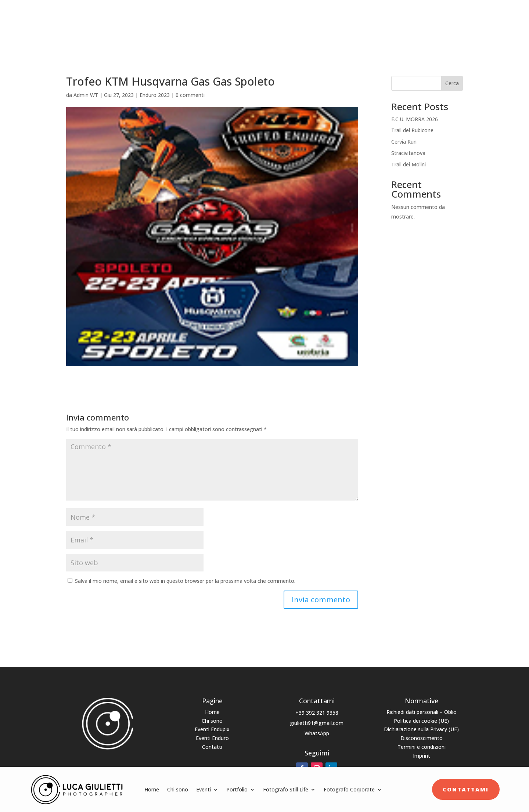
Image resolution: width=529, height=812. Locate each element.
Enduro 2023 (155, 85)
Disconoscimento (422, 729)
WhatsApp (317, 724)
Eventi (204, 23)
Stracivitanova (408, 143)
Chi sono (178, 23)
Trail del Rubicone (412, 121)
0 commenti (190, 85)
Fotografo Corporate (349, 23)
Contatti (212, 738)
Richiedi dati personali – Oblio (422, 702)
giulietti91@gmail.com (317, 713)
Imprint (422, 746)
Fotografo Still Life (286, 23)
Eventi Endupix (212, 720)
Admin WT (86, 85)
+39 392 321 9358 (317, 703)
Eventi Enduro (212, 729)
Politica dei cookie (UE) (421, 711)
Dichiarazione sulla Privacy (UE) (421, 720)
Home (152, 23)
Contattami (466, 22)
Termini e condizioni (422, 738)
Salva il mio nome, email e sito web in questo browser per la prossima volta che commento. (185, 571)
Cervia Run (404, 132)
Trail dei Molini (409, 155)
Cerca (452, 74)
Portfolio (237, 23)
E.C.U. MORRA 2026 (415, 110)
